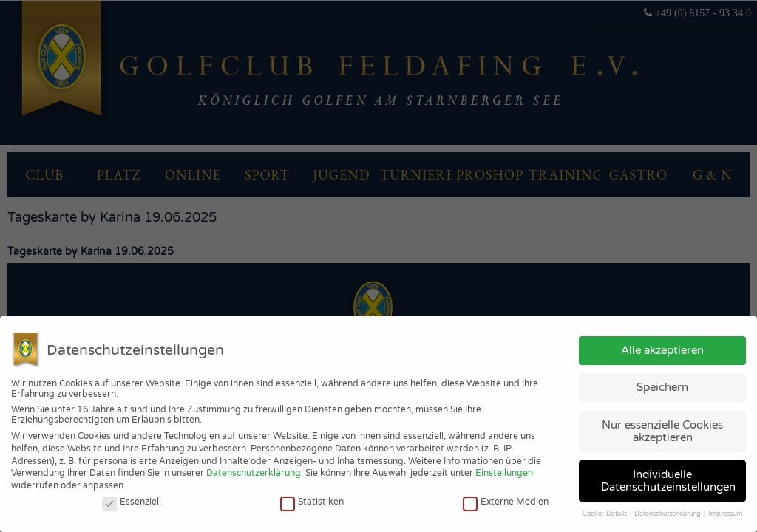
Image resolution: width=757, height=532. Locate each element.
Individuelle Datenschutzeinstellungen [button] (668, 481)
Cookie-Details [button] (605, 514)
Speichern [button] (662, 387)
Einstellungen (504, 473)
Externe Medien (506, 502)
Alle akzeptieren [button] (662, 350)
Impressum (725, 514)
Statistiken (312, 502)
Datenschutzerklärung (254, 473)
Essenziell (132, 502)
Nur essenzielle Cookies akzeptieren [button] (662, 431)
